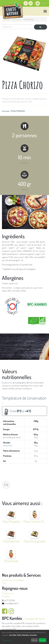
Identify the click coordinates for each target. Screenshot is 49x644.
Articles (7, 19)
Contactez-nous (8, 593)
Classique (16, 19)
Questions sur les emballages (13, 580)
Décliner (34, 640)
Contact (41, 3)
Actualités (6, 596)
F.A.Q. (4, 583)
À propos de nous (35, 619)
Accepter (42, 640)
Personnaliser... (7, 640)
